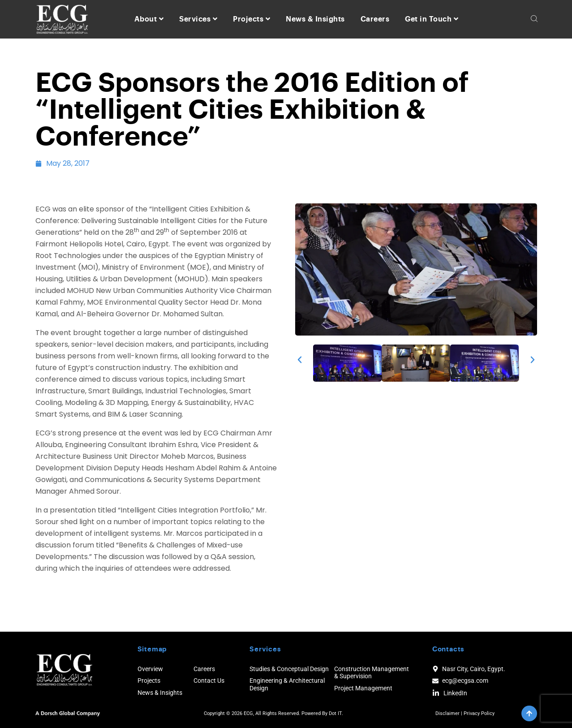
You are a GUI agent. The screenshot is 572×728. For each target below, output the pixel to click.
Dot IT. (336, 713)
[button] (300, 360)
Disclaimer (447, 713)
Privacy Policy (479, 713)
